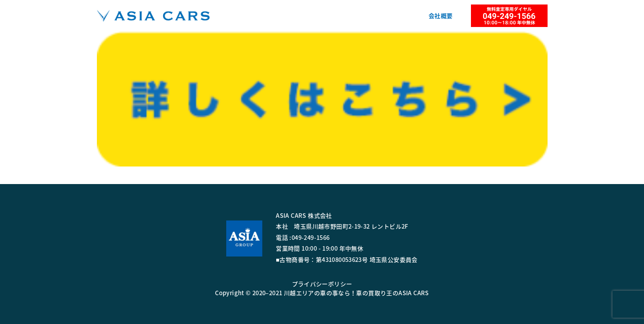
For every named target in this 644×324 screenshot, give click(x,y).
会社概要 (441, 16)
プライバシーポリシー (322, 284)
